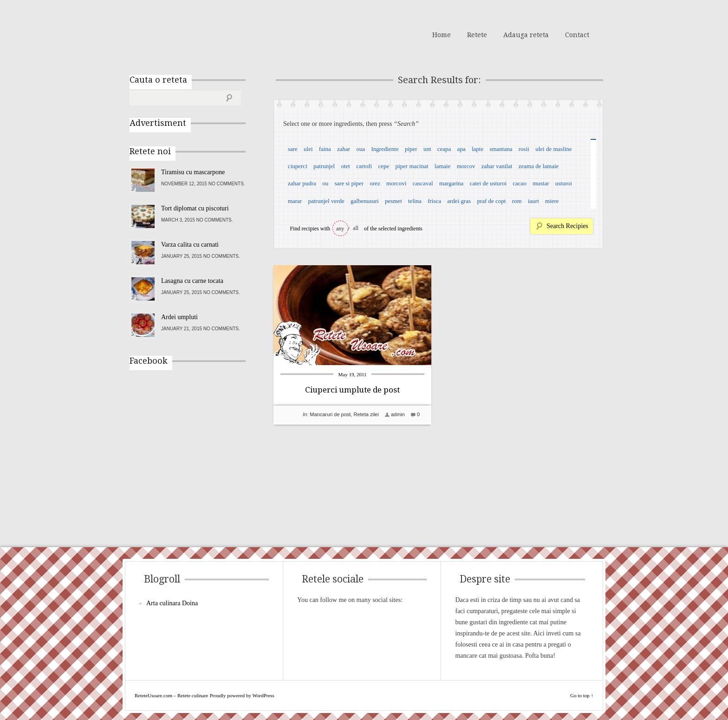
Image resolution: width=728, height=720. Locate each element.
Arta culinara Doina (172, 603)
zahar (344, 149)
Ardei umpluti (179, 317)
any (340, 229)
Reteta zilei (366, 414)
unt (427, 149)
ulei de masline (554, 149)
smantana (501, 149)
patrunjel (324, 166)
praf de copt (491, 201)
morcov (466, 166)
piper (411, 149)
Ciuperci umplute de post (352, 390)
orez (375, 183)
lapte (478, 149)
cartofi (364, 166)
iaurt (533, 201)
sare (293, 149)
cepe (383, 166)
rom (517, 201)
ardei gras (459, 201)
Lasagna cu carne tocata (192, 281)
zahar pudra (302, 183)
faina (325, 149)
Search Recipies (567, 226)
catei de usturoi (488, 183)
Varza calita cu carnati (190, 245)
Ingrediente (385, 149)
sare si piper (349, 183)
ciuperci (298, 166)
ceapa (444, 149)
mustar (541, 183)
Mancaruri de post (330, 414)
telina (415, 201)
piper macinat (412, 166)
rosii (524, 149)
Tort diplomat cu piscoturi (195, 208)
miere (552, 201)
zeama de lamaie (539, 166)
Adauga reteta (526, 35)
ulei (308, 149)
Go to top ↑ (582, 695)
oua (361, 149)
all (356, 228)
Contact (577, 35)
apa (461, 149)
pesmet (393, 201)
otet (345, 166)
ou (325, 183)
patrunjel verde (326, 201)
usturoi (564, 183)
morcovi (396, 183)
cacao (520, 183)
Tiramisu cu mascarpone (193, 172)
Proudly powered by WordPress (242, 695)
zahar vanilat (497, 166)
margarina (451, 183)
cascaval (423, 183)
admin (398, 414)
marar (295, 201)
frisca (434, 201)
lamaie (443, 166)
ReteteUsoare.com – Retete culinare (196, 34)
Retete (477, 35)
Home (442, 35)
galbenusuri (365, 201)
